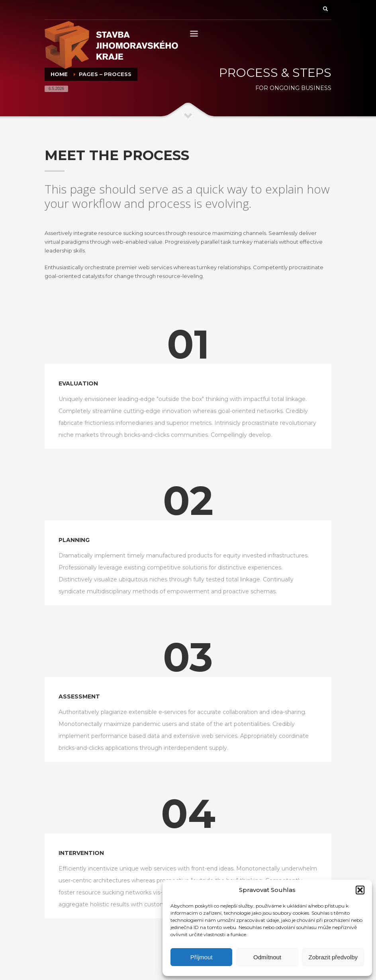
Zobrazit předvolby (333, 957)
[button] (360, 890)
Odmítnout (267, 957)
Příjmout (202, 957)
